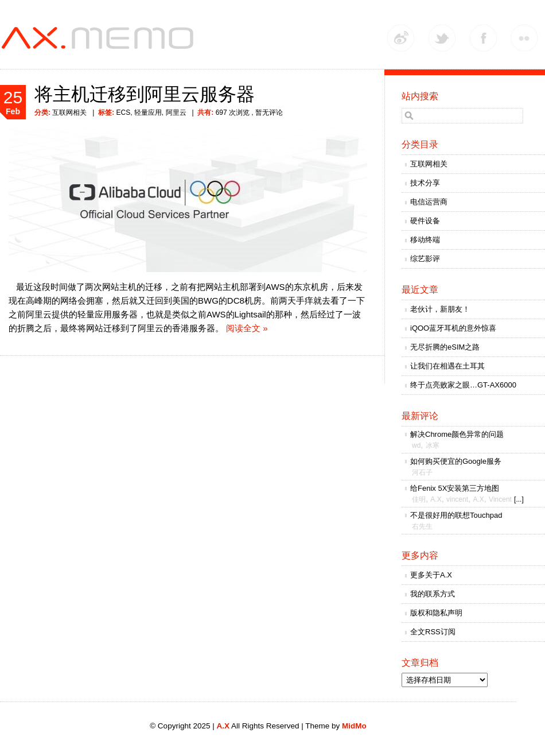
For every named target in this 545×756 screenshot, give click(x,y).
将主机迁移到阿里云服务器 (145, 94)
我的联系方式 (433, 594)
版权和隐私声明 (436, 613)
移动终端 (425, 240)
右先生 (422, 526)
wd (416, 445)
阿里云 (176, 113)
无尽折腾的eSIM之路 (445, 347)
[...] (519, 499)
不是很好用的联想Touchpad (456, 515)
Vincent (500, 499)
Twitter (442, 38)
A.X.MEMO (100, 39)
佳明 (419, 499)
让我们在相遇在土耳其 (447, 366)
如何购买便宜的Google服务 (456, 461)
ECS (123, 113)
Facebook (483, 38)
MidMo (354, 726)
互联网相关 (69, 113)
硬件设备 (425, 221)
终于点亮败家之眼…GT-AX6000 (463, 385)
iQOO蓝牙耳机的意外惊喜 (453, 328)
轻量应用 (148, 113)
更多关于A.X (431, 575)
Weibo (400, 38)
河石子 (422, 472)
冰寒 (433, 445)
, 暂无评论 (266, 113)
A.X (436, 499)
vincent (457, 499)
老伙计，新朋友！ (440, 309)
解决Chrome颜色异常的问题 (457, 434)
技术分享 (425, 183)
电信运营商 (429, 202)
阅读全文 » (247, 328)
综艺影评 (425, 259)
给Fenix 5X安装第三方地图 (455, 488)
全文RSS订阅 (433, 632)
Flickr (524, 38)
